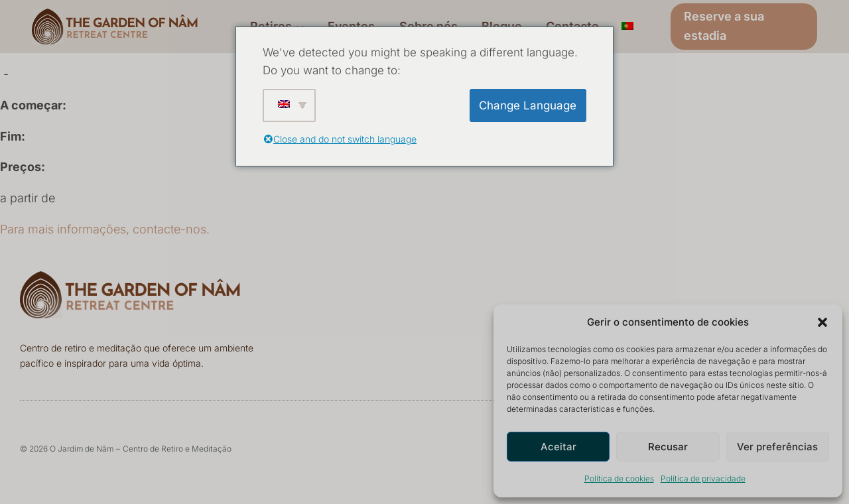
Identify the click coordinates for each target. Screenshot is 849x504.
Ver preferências (777, 447)
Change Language (528, 105)
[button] (822, 322)
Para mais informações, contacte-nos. (105, 229)
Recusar (668, 447)
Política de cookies (619, 478)
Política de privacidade (703, 478)
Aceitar (558, 447)
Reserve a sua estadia (724, 26)
